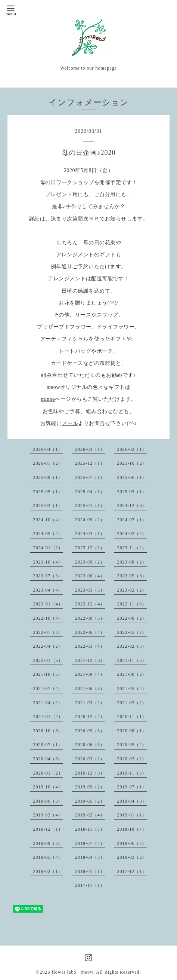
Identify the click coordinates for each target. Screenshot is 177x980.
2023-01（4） (48, 604)
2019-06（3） (48, 801)
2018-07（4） (90, 843)
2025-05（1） (48, 492)
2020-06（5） (90, 745)
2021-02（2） (132, 703)
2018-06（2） (132, 843)
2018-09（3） (48, 843)
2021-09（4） (90, 674)
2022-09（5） (90, 618)
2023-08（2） (132, 562)
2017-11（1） (90, 885)
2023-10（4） (48, 562)
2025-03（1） (132, 492)
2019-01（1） (132, 815)
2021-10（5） (48, 674)
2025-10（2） (132, 463)
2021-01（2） (48, 717)
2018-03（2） (132, 857)
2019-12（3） (90, 773)
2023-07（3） (48, 576)
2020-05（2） (132, 745)
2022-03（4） (90, 646)
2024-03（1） (90, 534)
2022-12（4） (90, 604)
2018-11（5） (90, 829)
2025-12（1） (90, 463)
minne (48, 399)
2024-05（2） (48, 534)
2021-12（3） (90, 660)
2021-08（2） (132, 674)
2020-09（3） (90, 731)
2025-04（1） (90, 492)
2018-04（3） (90, 857)
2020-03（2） (90, 759)
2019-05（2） (90, 801)
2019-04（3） (132, 801)
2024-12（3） (132, 506)
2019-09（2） (90, 787)
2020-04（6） (48, 759)
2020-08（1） (132, 731)
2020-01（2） (48, 773)
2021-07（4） (48, 689)
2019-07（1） (132, 787)
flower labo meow (72, 972)
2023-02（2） (132, 590)
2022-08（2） (132, 618)
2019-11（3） (132, 773)
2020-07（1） (48, 745)
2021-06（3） (90, 689)
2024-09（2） (90, 520)
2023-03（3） (90, 590)
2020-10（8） (48, 731)
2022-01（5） (48, 660)
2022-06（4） (90, 632)
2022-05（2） (132, 632)
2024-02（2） (132, 534)
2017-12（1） (132, 871)
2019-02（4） (90, 815)
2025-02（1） (48, 506)
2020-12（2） (90, 717)
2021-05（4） (132, 689)
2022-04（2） (48, 646)
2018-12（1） (48, 829)
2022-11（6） (132, 604)
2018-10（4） (132, 829)
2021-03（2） (90, 703)
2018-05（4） (48, 857)
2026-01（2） (48, 463)
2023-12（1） (90, 548)
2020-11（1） (132, 717)
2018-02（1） (48, 871)
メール (70, 423)
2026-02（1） (132, 449)
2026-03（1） (90, 449)
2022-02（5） (132, 646)
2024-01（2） (48, 548)
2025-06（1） (132, 477)
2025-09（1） (48, 477)
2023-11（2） (132, 548)
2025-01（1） (90, 506)
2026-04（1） (48, 449)
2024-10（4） (48, 520)
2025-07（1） (90, 477)
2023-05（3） (132, 576)
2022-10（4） (48, 618)
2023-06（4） (90, 576)
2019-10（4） (48, 787)
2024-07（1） (132, 520)
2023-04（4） (48, 590)
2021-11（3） (132, 660)
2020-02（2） (132, 759)
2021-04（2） (48, 703)
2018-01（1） (90, 871)
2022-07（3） (48, 632)
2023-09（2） (90, 562)
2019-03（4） (48, 815)
